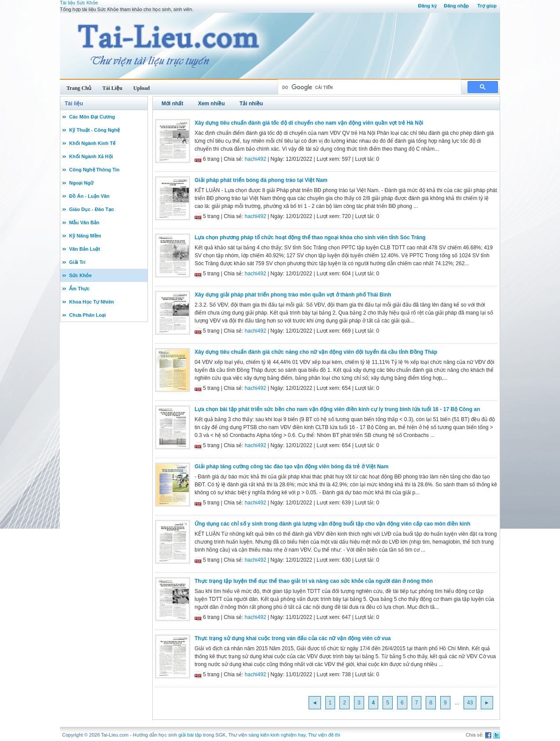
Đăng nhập (456, 6)
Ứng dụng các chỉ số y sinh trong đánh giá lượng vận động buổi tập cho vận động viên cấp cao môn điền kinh (332, 524)
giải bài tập (190, 735)
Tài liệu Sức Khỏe (79, 3)
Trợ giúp (487, 6)
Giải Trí (77, 262)
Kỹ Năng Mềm (85, 236)
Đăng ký (427, 6)
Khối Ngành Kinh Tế (92, 143)
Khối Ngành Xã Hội (91, 156)
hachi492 (256, 159)
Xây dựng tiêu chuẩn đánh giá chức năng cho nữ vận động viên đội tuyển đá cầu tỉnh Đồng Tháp (316, 352)
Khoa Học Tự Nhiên (92, 302)
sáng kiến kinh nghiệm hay (277, 735)
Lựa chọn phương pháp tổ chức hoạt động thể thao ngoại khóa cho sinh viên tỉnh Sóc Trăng (310, 237)
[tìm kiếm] (369, 87)
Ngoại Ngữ (81, 183)
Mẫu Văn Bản (84, 222)
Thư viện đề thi (324, 735)
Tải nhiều (251, 104)
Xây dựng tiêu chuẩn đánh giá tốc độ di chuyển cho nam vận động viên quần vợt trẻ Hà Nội (309, 123)
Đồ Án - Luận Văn (89, 196)
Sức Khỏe (80, 275)
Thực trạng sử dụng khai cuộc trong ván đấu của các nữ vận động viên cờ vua (293, 638)
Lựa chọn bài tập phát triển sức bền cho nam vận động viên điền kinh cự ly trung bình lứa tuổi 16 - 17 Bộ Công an (337, 409)
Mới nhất (172, 104)
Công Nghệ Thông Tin (94, 170)
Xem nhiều (212, 104)
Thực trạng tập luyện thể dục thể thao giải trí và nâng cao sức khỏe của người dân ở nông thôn (314, 581)
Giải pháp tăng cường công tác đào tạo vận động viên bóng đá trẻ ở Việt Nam (291, 467)
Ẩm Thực (79, 289)
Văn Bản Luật (85, 249)
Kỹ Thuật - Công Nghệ (94, 130)
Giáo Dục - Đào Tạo (92, 209)
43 (470, 703)
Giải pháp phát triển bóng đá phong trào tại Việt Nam (261, 180)
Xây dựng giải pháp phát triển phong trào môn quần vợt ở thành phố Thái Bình (293, 295)
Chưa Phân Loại (87, 315)
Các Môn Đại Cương (92, 117)
